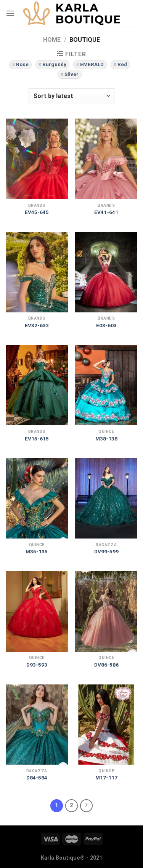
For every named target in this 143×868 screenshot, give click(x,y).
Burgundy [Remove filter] (54, 64)
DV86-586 (106, 665)
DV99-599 (106, 551)
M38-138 (106, 439)
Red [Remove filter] (122, 64)
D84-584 (37, 778)
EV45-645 (37, 212)
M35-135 (37, 551)
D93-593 (37, 665)
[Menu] (10, 13)
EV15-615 (37, 439)
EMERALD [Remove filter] (92, 64)
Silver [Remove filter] (71, 74)
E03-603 (106, 325)
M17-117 (106, 778)
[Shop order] (71, 96)
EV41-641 (106, 212)
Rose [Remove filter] (22, 64)
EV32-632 (37, 325)
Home (52, 40)
